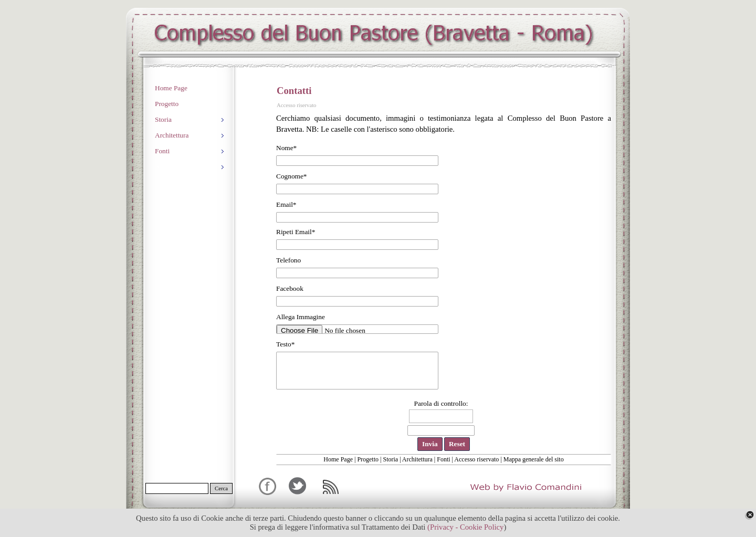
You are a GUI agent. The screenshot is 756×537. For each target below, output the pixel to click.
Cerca (221, 488)
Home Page (338, 459)
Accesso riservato (476, 459)
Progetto (368, 459)
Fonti (443, 459)
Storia (390, 459)
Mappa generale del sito (534, 459)
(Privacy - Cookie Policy (465, 527)
